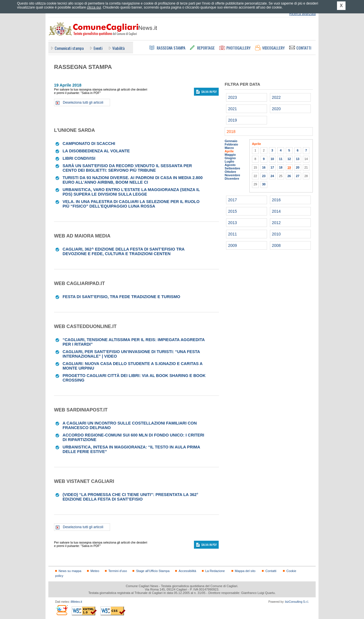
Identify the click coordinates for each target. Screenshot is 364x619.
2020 (276, 109)
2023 (232, 97)
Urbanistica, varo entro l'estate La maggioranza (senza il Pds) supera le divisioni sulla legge (131, 192)
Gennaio (231, 141)
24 (272, 176)
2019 (232, 120)
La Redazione (215, 571)
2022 (276, 97)
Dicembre (232, 179)
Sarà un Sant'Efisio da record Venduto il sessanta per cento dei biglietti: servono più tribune (127, 168)
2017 (232, 200)
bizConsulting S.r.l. (297, 602)
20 (297, 167)
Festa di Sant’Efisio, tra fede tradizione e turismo (121, 297)
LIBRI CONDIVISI (79, 158)
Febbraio (231, 144)
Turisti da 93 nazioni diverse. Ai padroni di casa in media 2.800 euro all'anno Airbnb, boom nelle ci (133, 180)
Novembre (232, 175)
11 (281, 159)
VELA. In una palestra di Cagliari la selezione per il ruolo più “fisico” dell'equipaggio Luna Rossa (131, 204)
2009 (232, 245)
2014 (276, 211)
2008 (276, 245)
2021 (232, 109)
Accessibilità (187, 571)
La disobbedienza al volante (96, 151)
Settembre (232, 168)
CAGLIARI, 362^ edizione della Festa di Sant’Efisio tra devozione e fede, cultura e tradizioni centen (124, 251)
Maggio (230, 155)
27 (297, 176)
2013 (232, 223)
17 (272, 167)
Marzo (229, 148)
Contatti (271, 571)
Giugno (230, 158)
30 (264, 184)
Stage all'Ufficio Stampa (153, 571)
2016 (276, 200)
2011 (232, 234)
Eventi (98, 48)
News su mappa (70, 571)
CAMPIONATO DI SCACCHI (89, 144)
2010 (276, 234)
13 (297, 159)
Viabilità (118, 48)
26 (289, 176)
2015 (232, 211)
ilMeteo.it (76, 602)
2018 (231, 132)
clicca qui (94, 7)
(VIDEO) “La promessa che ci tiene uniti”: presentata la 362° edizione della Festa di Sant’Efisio (130, 497)
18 (281, 167)
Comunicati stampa (69, 48)
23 (264, 176)
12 (289, 159)
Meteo (95, 571)
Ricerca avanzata (302, 14)
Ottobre (230, 172)
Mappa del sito (245, 571)
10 (272, 159)
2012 (276, 223)
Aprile (229, 151)
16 (264, 167)
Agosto (230, 165)
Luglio (229, 161)
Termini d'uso (118, 571)
